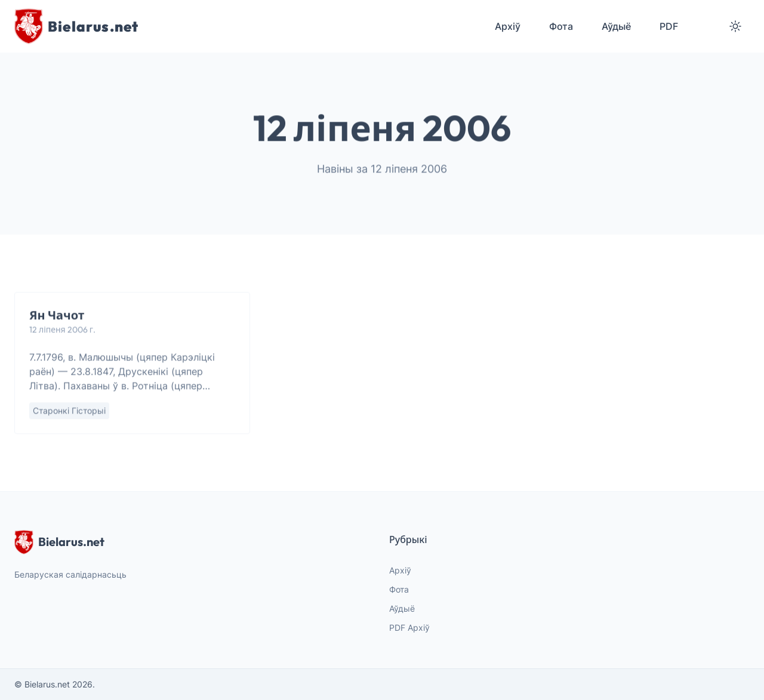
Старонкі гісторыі (69, 411)
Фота (399, 589)
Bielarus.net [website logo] (59, 542)
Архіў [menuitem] (508, 26)
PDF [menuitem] (669, 26)
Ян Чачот (57, 315)
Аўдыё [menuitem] (616, 26)
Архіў (400, 570)
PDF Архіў (409, 627)
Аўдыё (402, 608)
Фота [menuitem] (561, 26)
